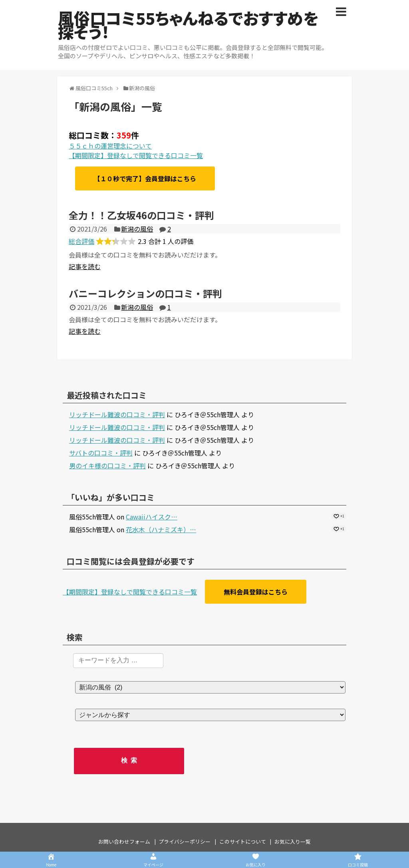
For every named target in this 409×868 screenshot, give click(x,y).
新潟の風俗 (137, 229)
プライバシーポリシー (185, 841)
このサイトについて (243, 841)
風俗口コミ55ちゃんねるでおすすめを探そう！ (188, 25)
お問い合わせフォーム (124, 841)
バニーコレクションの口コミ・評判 (145, 293)
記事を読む (85, 266)
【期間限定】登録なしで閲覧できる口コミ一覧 (136, 155)
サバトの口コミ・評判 (101, 453)
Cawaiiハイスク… (152, 517)
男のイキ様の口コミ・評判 (107, 466)
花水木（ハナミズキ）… (161, 529)
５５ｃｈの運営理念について (110, 146)
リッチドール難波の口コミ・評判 (117, 414)
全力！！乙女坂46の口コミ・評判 (141, 215)
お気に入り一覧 (293, 841)
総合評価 (81, 241)
